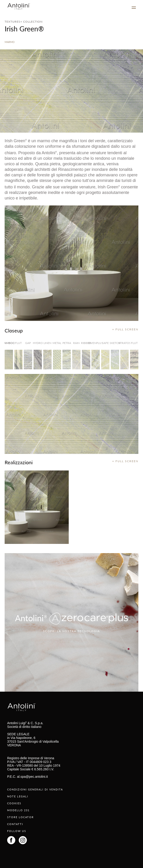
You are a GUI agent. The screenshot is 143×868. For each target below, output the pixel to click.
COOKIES (14, 803)
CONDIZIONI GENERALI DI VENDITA (35, 789)
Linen (47, 343)
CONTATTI (15, 824)
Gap (28, 343)
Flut (18, 343)
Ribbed (86, 343)
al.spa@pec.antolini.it (32, 777)
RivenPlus (96, 343)
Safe (105, 343)
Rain (76, 343)
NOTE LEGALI (18, 796)
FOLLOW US (17, 831)
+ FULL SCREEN (125, 329)
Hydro (38, 343)
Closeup (14, 330)
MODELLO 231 (18, 810)
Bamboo (9, 343)
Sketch (115, 343)
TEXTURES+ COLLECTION (24, 22)
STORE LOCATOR (20, 817)
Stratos (124, 343)
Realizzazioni (19, 462)
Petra (67, 343)
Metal (57, 343)
